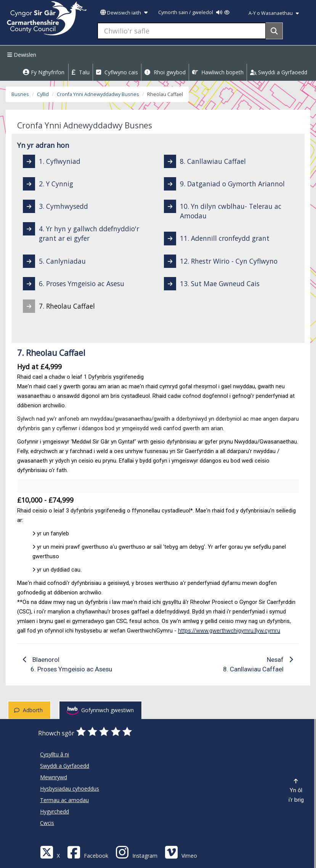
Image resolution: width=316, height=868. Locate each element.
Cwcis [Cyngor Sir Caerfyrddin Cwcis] (47, 823)
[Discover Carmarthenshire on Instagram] (136, 852)
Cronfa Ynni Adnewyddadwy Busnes (98, 94)
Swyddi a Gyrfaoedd (279, 72)
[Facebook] (88, 852)
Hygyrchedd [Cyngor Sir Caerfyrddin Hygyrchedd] (55, 811)
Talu (81, 72)
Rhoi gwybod (165, 72)
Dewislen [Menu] (21, 55)
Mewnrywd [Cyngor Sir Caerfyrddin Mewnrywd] (54, 777)
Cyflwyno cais (117, 72)
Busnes (20, 94)
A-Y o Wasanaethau (274, 13)
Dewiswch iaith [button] (124, 13)
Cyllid (43, 94)
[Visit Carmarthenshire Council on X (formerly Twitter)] (50, 852)
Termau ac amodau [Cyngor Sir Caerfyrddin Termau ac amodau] (64, 800)
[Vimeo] (181, 852)
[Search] (274, 31)
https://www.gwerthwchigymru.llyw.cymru (229, 631)
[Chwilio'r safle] (182, 31)
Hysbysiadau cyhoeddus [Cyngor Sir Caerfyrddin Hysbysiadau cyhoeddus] (70, 789)
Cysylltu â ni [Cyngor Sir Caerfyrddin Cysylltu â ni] (55, 754)
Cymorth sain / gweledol (194, 12)
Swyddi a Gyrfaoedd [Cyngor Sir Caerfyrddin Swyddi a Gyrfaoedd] (65, 766)
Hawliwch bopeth (218, 72)
